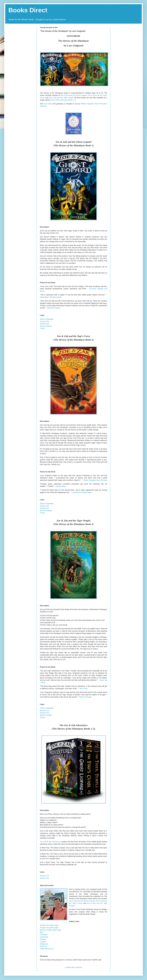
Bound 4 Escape (85, 697)
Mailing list (44, 944)
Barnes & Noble (46, 326)
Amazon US (44, 321)
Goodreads (44, 937)
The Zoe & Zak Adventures (50, 842)
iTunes (42, 328)
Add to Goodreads (47, 319)
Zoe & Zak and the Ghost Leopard (74, 95)
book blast (48, 104)
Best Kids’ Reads (54, 308)
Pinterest (43, 946)
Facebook (44, 935)
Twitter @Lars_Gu (47, 949)
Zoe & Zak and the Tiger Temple (61, 98)
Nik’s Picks (84, 689)
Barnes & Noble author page (51, 930)
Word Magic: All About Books (51, 297)
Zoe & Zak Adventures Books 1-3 (63, 100)
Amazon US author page (49, 925)
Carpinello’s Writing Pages (82, 492)
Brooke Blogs (61, 486)
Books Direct (28, 10)
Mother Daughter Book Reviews (95, 480)
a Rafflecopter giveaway (73, 967)
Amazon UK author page (49, 928)
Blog (42, 932)
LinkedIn (43, 942)
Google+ (43, 939)
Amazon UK (44, 324)
